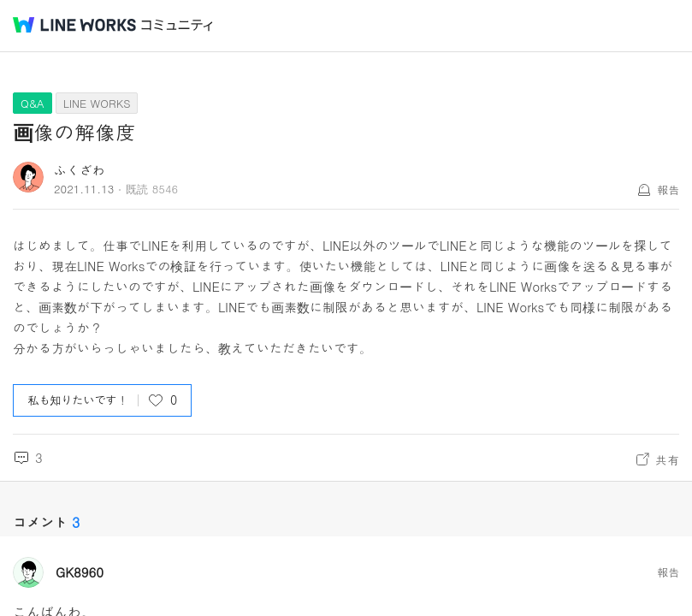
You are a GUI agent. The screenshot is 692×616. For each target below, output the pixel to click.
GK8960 (80, 572)
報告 (668, 190)
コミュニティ (177, 25)
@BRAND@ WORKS (74, 25)
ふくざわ (80, 170)
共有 (667, 459)
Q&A (33, 103)
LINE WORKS (97, 103)
